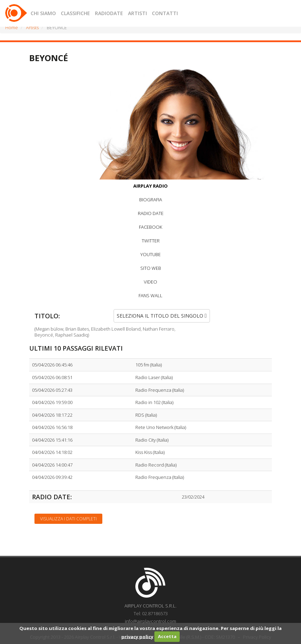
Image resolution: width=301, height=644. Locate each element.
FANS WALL (150, 295)
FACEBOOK (150, 227)
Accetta (167, 636)
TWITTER (151, 241)
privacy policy (137, 636)
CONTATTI (165, 13)
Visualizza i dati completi (68, 519)
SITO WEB (151, 268)
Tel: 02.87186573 (151, 613)
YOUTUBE (150, 254)
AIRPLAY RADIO (150, 186)
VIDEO (150, 282)
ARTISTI (137, 13)
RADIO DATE (151, 213)
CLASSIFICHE (75, 13)
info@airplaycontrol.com (150, 621)
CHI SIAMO (43, 13)
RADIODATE (109, 13)
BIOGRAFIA (151, 200)
